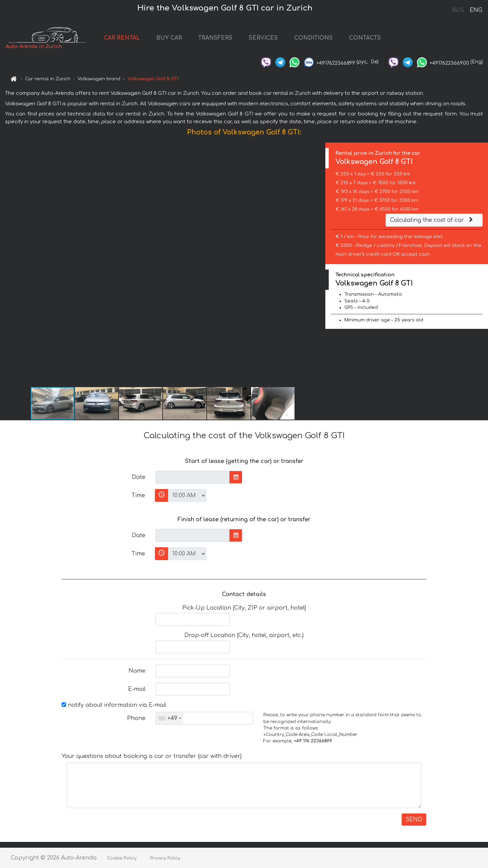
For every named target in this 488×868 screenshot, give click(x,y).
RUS (458, 10)
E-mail (137, 689)
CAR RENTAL (122, 38)
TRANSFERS (215, 38)
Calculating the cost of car (432, 220)
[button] (319, 264)
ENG (476, 10)
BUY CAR (169, 38)
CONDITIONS (313, 38)
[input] (193, 477)
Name (137, 671)
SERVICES (263, 38)
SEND (414, 820)
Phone (136, 718)
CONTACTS (365, 38)
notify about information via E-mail (114, 705)
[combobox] (170, 718)
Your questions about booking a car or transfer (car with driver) (152, 756)
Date (139, 477)
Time (138, 495)
